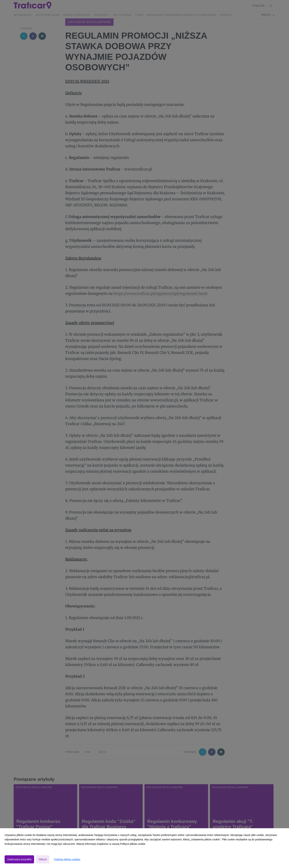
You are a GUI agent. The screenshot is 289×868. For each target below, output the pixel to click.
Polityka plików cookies (67, 859)
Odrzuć (43, 859)
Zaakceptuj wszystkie (19, 859)
